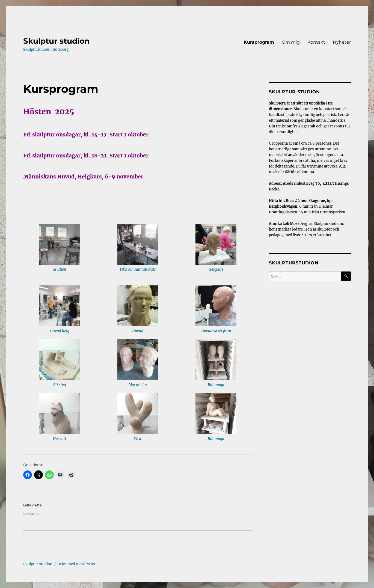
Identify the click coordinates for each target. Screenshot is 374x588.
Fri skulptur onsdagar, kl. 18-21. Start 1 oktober (87, 156)
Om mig (291, 42)
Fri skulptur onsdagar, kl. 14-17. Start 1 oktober (87, 135)
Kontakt (316, 42)
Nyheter (342, 42)
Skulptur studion (56, 41)
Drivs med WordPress (76, 564)
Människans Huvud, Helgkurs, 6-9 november (83, 177)
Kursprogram (259, 42)
